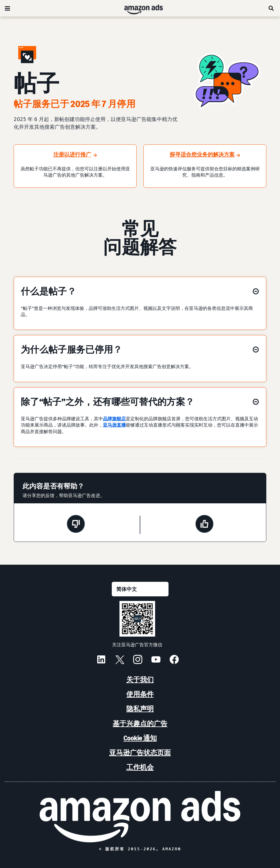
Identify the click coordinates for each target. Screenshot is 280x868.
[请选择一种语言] (140, 589)
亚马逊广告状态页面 (140, 753)
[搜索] (271, 8)
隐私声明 (140, 709)
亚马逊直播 (114, 425)
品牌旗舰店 (114, 419)
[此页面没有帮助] (76, 525)
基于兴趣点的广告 (140, 723)
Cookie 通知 (140, 738)
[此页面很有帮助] (204, 525)
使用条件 (140, 694)
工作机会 (140, 767)
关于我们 (140, 680)
